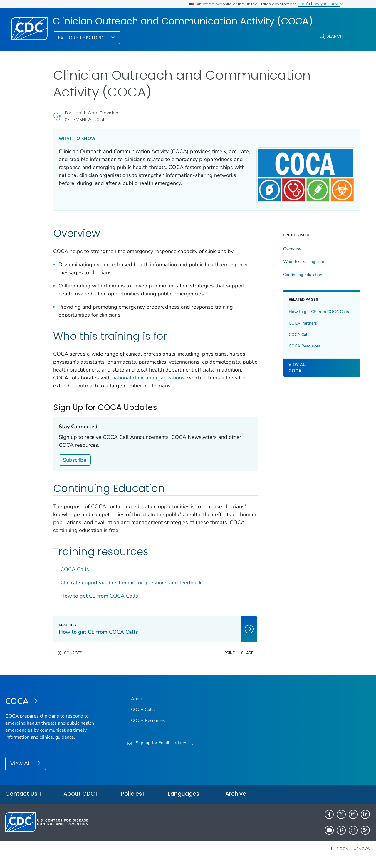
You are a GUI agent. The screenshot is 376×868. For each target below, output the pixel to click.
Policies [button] (133, 800)
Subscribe (75, 466)
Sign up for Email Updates (161, 749)
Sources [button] (73, 659)
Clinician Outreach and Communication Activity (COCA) (183, 21)
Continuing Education (291, 272)
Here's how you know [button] (320, 4)
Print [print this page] (218, 659)
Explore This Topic (82, 38)
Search (335, 36)
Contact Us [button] (23, 800)
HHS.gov (340, 855)
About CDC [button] (81, 800)
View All (21, 769)
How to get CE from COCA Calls (99, 602)
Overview (281, 247)
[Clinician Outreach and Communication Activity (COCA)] (51, 707)
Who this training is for (293, 260)
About (137, 704)
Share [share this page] (236, 659)
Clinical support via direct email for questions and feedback (131, 588)
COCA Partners (291, 327)
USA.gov (362, 855)
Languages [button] (185, 800)
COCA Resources (293, 350)
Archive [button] (237, 800)
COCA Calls (75, 575)
